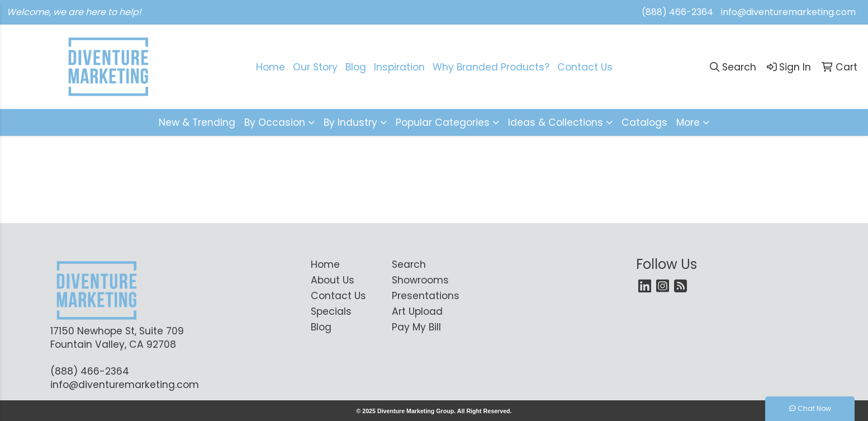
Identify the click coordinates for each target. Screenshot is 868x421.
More (688, 122)
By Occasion (275, 122)
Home (271, 67)
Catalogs (644, 122)
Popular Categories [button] (443, 122)
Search (409, 264)
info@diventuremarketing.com (788, 12)
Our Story (315, 67)
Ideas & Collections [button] (556, 122)
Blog (356, 67)
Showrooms (420, 280)
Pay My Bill (416, 327)
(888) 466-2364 (677, 12)
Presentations (426, 296)
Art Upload (417, 311)
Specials (331, 311)
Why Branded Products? (491, 67)
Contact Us (585, 67)
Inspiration (399, 67)
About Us (333, 280)
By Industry (350, 122)
